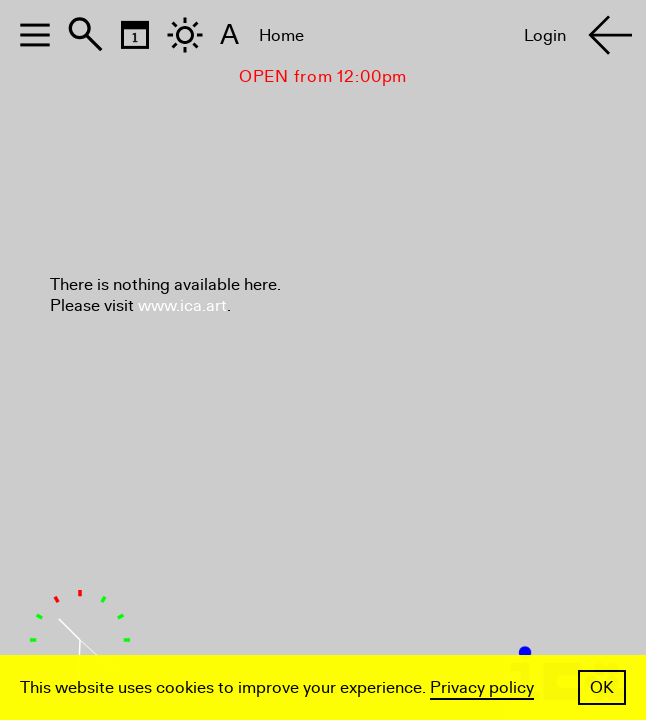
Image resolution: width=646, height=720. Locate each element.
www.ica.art (182, 305)
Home (281, 35)
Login (545, 35)
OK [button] (602, 687)
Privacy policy (482, 687)
